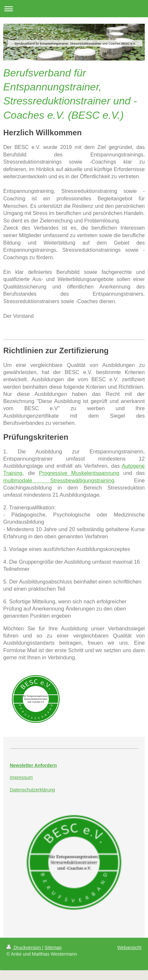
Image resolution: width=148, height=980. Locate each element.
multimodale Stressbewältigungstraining (59, 480)
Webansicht (129, 947)
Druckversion (24, 947)
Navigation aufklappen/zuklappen (74, 9)
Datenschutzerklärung (32, 790)
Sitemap (53, 947)
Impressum (21, 777)
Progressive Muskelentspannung (79, 473)
